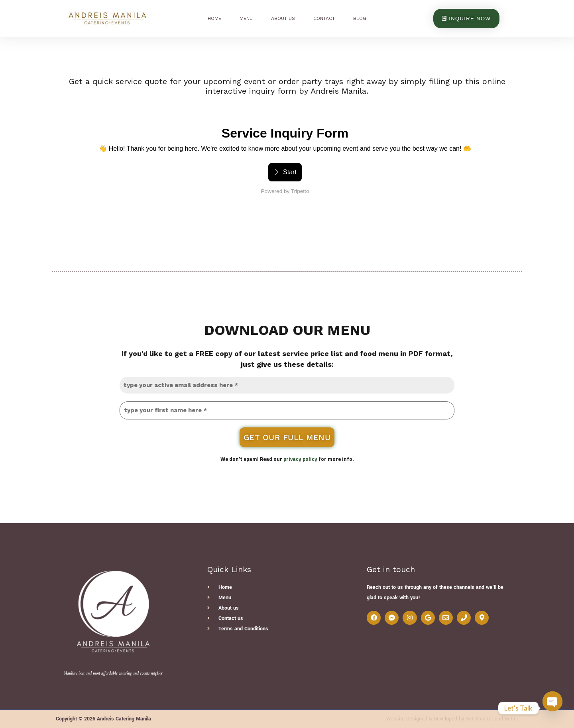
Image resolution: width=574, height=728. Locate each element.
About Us (283, 18)
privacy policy (300, 458)
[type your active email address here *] (287, 385)
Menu (246, 18)
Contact (324, 18)
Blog (360, 18)
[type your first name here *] (287, 410)
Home (214, 18)
